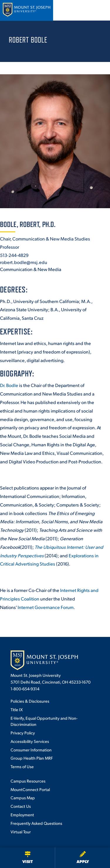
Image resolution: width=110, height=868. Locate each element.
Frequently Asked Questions (36, 823)
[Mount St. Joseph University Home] (26, 10)
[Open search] (83, 10)
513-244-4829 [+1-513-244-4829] (14, 255)
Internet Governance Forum (46, 607)
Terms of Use (22, 766)
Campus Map (23, 798)
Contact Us (21, 806)
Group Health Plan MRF (32, 758)
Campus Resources (28, 781)
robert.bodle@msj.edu (24, 262)
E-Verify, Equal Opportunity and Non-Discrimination (44, 721)
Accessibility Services (30, 741)
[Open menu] (99, 10)
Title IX (17, 709)
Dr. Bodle (9, 385)
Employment (22, 815)
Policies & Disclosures (30, 701)
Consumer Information (31, 750)
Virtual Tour (21, 832)
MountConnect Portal (30, 789)
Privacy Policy (23, 733)
